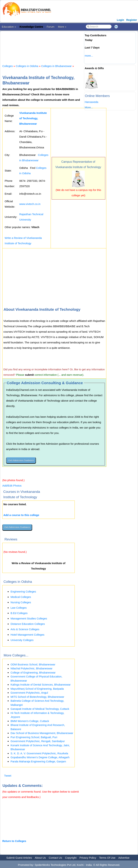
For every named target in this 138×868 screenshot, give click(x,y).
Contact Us (55, 858)
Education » (9, 27)
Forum (50, 27)
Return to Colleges (14, 841)
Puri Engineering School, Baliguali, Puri (34, 737)
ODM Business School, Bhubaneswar (33, 664)
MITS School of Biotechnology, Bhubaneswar (37, 697)
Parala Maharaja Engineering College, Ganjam (38, 761)
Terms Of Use (107, 858)
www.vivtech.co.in (30, 204)
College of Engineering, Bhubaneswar (33, 673)
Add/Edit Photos (12, 486)
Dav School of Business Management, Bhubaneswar (42, 733)
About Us (40, 858)
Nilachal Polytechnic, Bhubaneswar (31, 668)
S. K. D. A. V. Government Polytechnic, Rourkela (39, 753)
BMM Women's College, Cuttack (30, 721)
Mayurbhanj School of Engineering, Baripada (37, 689)
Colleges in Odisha (27, 66)
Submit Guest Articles (19, 858)
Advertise (124, 858)
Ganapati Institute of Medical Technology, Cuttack (40, 709)
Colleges (8, 66)
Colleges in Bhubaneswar (56, 66)
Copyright (71, 858)
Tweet (8, 776)
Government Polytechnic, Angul (29, 693)
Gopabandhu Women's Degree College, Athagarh (40, 757)
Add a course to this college (21, 515)
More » (62, 27)
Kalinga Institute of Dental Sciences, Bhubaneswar (41, 685)
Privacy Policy (88, 858)
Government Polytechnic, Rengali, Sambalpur (38, 741)
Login (120, 20)
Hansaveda (92, 102)
